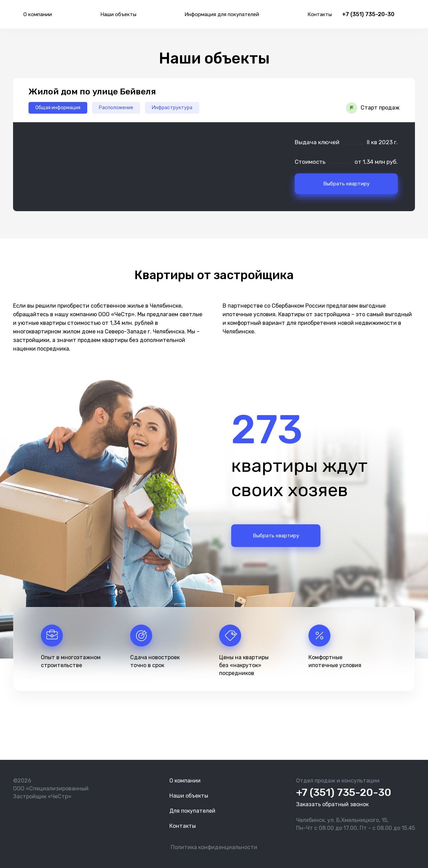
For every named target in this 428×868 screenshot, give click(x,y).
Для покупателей (192, 811)
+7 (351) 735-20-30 (368, 14)
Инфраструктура (172, 108)
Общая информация (58, 108)
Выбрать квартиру (346, 184)
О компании (38, 14)
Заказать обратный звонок (332, 804)
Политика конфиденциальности (214, 847)
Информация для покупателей (222, 14)
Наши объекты (118, 14)
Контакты (320, 14)
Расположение (116, 108)
